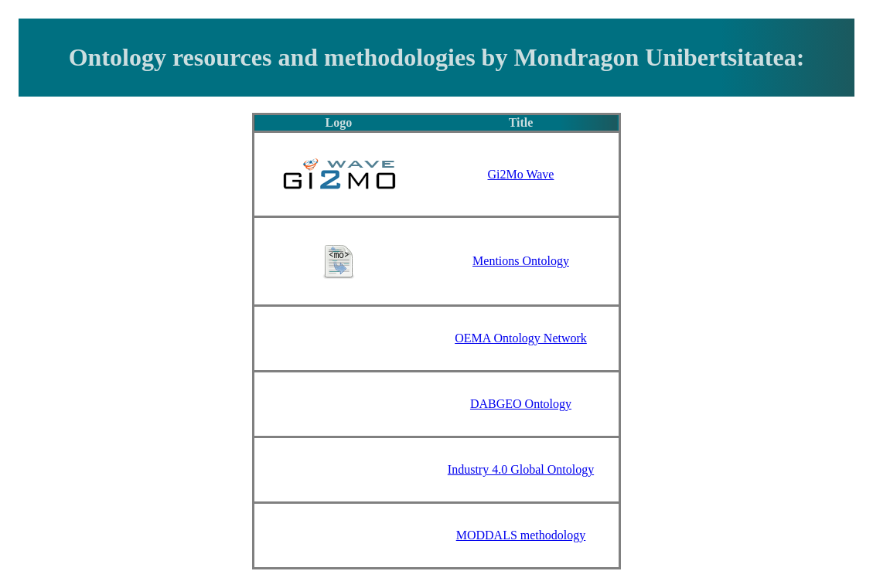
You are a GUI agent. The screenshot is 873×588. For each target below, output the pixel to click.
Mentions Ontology (521, 261)
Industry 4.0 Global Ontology (521, 469)
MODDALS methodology (521, 535)
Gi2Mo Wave (521, 174)
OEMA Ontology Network (521, 338)
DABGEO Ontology (521, 404)
